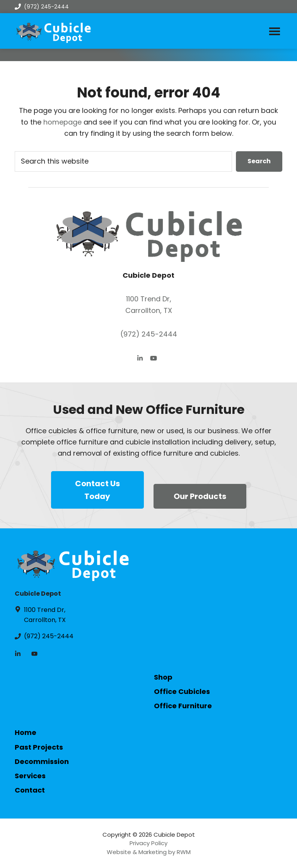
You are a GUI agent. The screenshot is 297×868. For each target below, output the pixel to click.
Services (30, 776)
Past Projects (39, 747)
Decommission (42, 761)
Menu (275, 31)
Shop (163, 677)
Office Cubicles (182, 691)
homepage (62, 122)
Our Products (200, 496)
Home (26, 732)
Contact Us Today (97, 490)
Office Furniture (183, 706)
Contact (30, 790)
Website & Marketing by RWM (149, 852)
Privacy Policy (148, 843)
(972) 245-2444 (42, 7)
